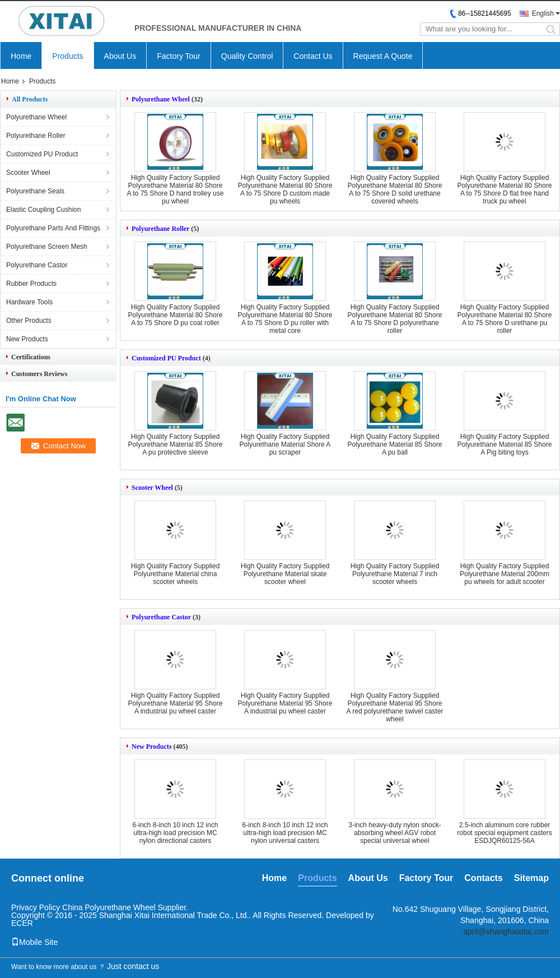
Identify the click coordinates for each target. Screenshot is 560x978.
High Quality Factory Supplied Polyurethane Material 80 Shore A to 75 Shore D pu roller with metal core (285, 319)
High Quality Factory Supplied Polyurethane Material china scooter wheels (176, 574)
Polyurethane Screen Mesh (47, 247)
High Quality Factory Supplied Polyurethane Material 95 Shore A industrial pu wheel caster (176, 703)
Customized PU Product (42, 154)
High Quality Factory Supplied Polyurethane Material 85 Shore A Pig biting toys (505, 444)
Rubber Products (31, 284)
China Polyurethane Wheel (109, 907)
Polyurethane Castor (37, 265)
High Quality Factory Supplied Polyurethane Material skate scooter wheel (285, 574)
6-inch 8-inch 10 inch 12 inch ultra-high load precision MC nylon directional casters (176, 833)
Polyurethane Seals (35, 191)
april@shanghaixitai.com (506, 931)
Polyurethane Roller (36, 136)
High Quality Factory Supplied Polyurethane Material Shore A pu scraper (285, 444)
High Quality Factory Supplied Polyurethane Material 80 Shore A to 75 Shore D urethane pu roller (505, 319)
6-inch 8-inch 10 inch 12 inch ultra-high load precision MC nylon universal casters (285, 833)
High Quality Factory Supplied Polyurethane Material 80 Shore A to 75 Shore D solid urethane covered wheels (395, 189)
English (543, 13)
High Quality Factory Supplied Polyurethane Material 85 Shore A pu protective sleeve (176, 444)
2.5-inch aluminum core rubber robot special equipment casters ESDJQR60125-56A (504, 833)
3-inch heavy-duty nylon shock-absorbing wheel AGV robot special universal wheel (395, 833)
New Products (27, 339)
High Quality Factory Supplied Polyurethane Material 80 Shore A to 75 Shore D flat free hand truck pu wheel (505, 189)
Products (67, 56)
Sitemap (531, 878)
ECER (22, 923)
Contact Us (313, 56)
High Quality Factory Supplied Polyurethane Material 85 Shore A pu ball (395, 444)
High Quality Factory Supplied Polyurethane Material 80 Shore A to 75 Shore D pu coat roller (176, 315)
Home (21, 56)
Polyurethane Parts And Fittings (53, 228)
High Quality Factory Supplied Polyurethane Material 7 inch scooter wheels (395, 574)
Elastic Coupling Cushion (43, 210)
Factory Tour (179, 56)
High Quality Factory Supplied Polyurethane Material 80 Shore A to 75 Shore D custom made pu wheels (285, 189)
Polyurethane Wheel (36, 117)
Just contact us (133, 966)
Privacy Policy (36, 907)
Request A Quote (383, 56)
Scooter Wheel (28, 173)
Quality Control (247, 56)
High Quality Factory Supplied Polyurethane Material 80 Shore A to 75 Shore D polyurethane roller (395, 319)
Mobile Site (34, 942)
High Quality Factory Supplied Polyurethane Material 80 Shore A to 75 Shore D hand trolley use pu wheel (176, 189)
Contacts (483, 878)
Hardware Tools (29, 302)
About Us (120, 56)
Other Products (29, 321)
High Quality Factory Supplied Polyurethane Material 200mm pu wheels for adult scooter (505, 574)
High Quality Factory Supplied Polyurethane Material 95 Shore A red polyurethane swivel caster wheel (395, 707)
